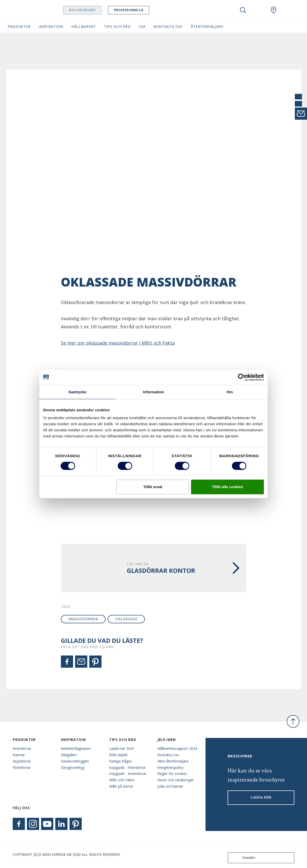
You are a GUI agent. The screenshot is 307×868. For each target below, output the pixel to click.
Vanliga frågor (121, 761)
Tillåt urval (153, 487)
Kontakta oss (168, 755)
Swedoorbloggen (75, 761)
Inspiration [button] (51, 26)
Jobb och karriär (170, 786)
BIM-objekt (118, 755)
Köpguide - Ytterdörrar (127, 767)
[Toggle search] (243, 10)
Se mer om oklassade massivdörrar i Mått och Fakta (118, 343)
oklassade (126, 619)
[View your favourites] (258, 10)
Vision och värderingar (175, 780)
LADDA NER (261, 798)
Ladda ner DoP (122, 748)
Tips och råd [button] (117, 26)
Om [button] (142, 26)
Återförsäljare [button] (207, 26)
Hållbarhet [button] (84, 26)
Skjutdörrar (22, 761)
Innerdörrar (22, 748)
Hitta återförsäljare (173, 761)
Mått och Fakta (122, 780)
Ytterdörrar (22, 767)
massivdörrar (83, 619)
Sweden (243, 858)
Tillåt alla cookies (227, 487)
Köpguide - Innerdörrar (128, 774)
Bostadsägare (95, 10)
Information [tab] (153, 392)
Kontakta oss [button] (168, 26)
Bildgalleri (69, 755)
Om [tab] (229, 392)
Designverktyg (73, 767)
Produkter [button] (19, 26)
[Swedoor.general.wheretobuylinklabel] (274, 10)
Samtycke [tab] (78, 392)
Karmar (19, 755)
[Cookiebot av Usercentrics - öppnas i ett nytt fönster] (242, 377)
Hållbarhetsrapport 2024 (177, 748)
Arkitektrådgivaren (76, 748)
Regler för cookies (172, 774)
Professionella (141, 10)
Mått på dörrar (121, 786)
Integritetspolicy (170, 767)
